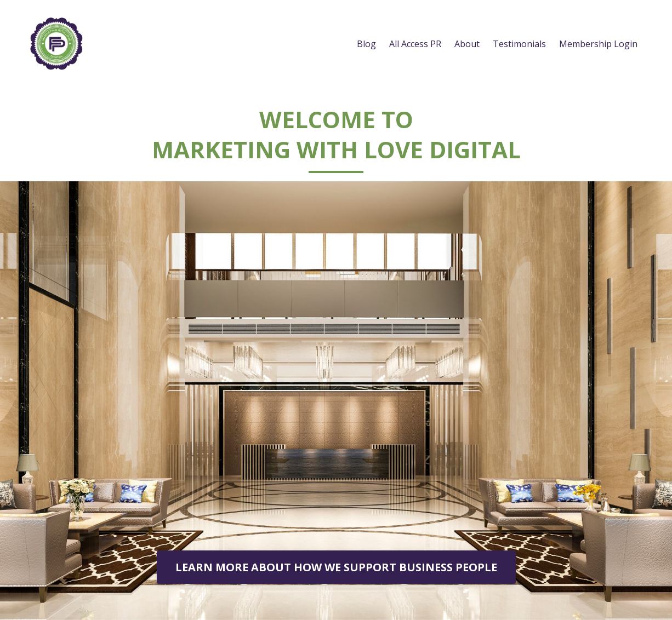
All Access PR (415, 44)
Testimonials (519, 44)
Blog (366, 44)
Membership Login (598, 44)
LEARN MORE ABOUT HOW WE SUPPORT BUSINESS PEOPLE (336, 567)
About (467, 44)
